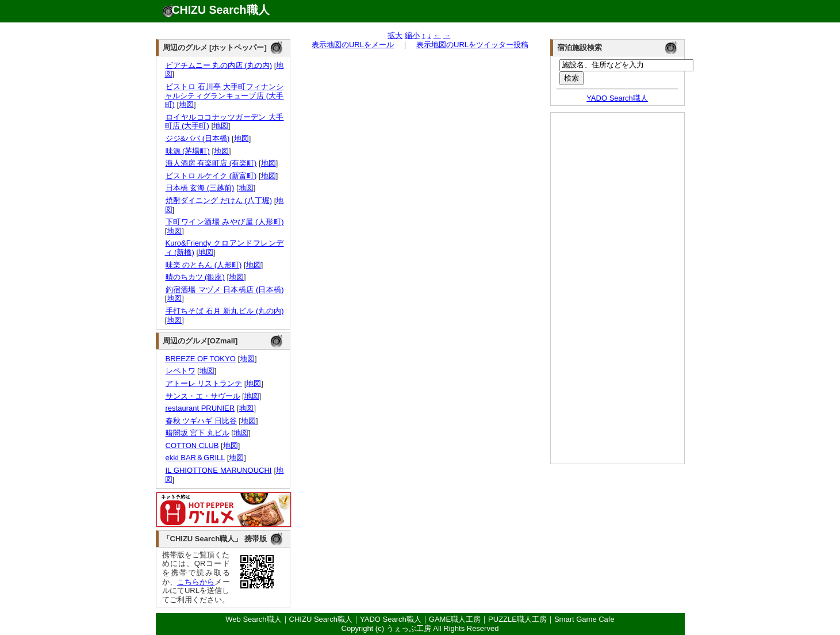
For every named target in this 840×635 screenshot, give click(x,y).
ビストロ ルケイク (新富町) (211, 176)
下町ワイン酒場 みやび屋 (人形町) (225, 222)
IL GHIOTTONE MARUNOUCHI (218, 470)
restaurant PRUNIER (200, 408)
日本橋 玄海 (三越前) (200, 188)
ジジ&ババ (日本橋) (197, 138)
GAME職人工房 (455, 619)
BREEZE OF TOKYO (200, 359)
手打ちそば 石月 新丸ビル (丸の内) (225, 311)
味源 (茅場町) (187, 151)
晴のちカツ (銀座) (195, 277)
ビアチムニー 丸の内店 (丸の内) (219, 65)
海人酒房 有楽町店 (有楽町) (211, 163)
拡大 (395, 35)
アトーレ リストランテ (204, 383)
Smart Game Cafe (584, 619)
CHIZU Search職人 (221, 10)
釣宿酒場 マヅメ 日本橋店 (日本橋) (225, 290)
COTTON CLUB (192, 445)
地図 (186, 104)
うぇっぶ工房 (409, 628)
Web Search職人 (253, 619)
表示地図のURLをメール (353, 45)
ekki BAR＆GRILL (195, 458)
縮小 (412, 35)
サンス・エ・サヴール (203, 396)
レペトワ (180, 371)
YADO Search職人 (617, 98)
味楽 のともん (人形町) (204, 265)
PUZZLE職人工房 (517, 619)
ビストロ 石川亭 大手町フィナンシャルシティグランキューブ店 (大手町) (225, 95)
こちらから (196, 582)
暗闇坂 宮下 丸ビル (197, 433)
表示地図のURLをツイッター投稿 (472, 45)
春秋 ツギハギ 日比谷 (201, 421)
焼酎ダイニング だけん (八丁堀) (219, 200)
